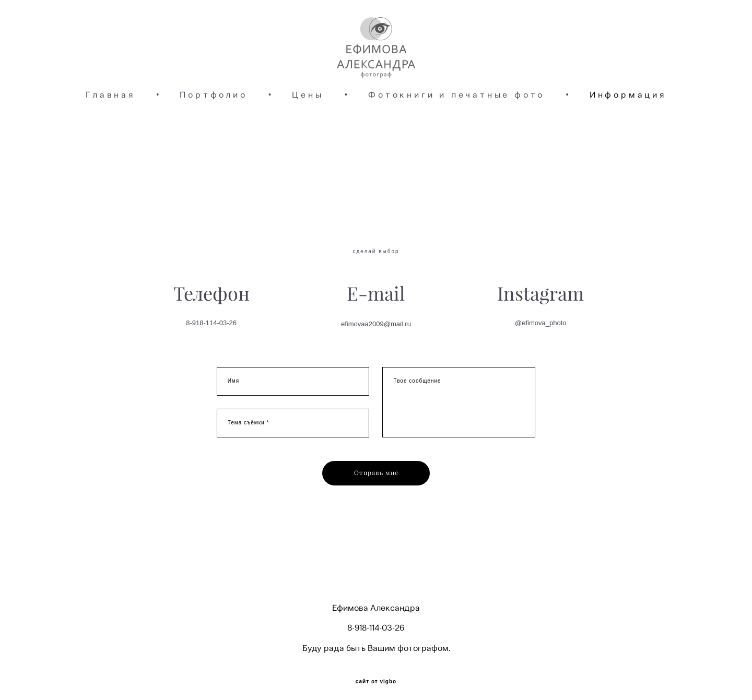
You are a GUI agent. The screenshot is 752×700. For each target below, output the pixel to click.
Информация (628, 123)
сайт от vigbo (376, 675)
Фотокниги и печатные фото (456, 123)
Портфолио (213, 123)
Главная (110, 123)
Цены (308, 123)
